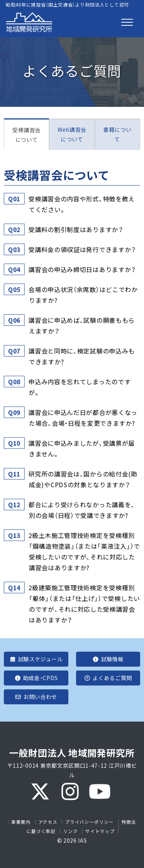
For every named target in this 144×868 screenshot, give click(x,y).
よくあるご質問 (108, 678)
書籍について (118, 134)
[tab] (72, 204)
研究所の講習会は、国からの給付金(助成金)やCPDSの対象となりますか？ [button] (83, 479)
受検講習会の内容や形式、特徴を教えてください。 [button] (82, 204)
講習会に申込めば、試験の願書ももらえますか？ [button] (82, 325)
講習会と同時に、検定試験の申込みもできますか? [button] (82, 356)
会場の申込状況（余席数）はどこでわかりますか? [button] (83, 294)
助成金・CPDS (36, 678)
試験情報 (108, 659)
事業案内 (21, 822)
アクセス (48, 822)
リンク (70, 831)
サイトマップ (100, 831)
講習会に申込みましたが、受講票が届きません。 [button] (82, 448)
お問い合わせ (36, 697)
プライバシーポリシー (89, 822)
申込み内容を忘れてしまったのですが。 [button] (80, 387)
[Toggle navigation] (127, 22)
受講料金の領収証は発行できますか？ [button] (83, 249)
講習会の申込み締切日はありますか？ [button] (83, 269)
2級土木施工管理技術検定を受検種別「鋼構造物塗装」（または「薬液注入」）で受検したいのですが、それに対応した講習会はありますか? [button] (84, 551)
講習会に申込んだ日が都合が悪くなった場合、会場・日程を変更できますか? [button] (83, 417)
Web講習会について (72, 134)
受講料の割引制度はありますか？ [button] (76, 229)
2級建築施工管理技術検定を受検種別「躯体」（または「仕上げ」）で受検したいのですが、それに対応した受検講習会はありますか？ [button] (84, 603)
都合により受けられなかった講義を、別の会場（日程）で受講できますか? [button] (82, 510)
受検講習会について (26, 135)
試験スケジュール (36, 659)
